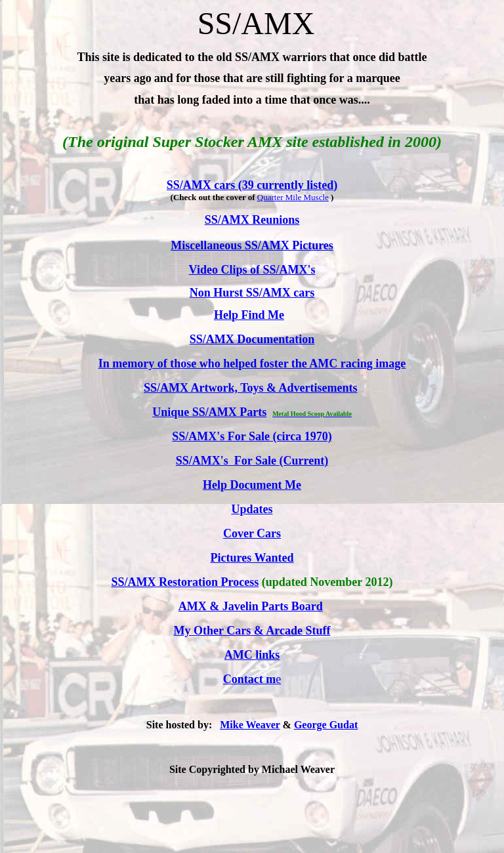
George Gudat (326, 725)
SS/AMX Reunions (252, 220)
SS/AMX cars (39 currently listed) (252, 185)
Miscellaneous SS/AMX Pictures (252, 245)
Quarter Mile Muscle (293, 197)
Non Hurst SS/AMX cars (252, 293)
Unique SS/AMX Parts (209, 412)
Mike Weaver (250, 725)
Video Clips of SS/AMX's (252, 270)
